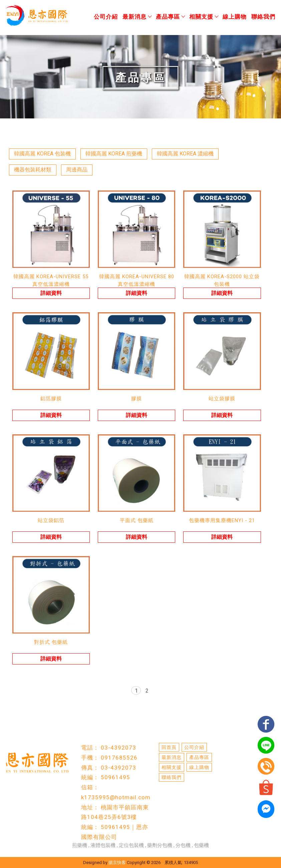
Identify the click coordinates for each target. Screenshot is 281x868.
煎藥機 (80, 845)
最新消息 (137, 17)
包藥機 (201, 845)
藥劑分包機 (160, 845)
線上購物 (235, 17)
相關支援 (204, 17)
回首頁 (169, 747)
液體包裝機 (103, 845)
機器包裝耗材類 (33, 170)
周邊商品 (77, 170)
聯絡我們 (263, 17)
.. (163, 862)
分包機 (183, 845)
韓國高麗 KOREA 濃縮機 (185, 154)
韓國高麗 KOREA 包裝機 (42, 154)
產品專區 (170, 17)
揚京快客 (117, 862)
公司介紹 (106, 17)
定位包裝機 (131, 845)
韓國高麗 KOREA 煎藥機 (114, 154)
